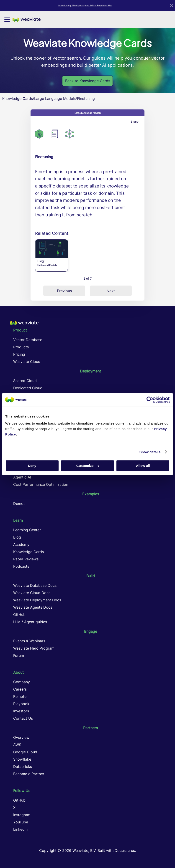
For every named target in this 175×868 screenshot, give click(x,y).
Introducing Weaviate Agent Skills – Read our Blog (85, 5)
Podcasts (21, 566)
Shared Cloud (25, 381)
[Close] (172, 6)
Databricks (23, 767)
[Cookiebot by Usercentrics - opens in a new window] (150, 400)
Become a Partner (29, 774)
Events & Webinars (29, 641)
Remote (20, 696)
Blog (17, 537)
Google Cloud (25, 752)
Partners (90, 728)
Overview (21, 737)
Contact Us (23, 718)
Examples (91, 494)
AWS (17, 745)
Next (111, 291)
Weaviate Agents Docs (33, 607)
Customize (88, 466)
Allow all (143, 466)
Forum (19, 655)
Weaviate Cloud (27, 362)
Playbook (21, 704)
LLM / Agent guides (30, 622)
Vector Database (28, 340)
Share (134, 122)
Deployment (90, 371)
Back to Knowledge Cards (88, 81)
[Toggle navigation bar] (7, 20)
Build (91, 576)
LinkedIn (20, 829)
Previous (64, 291)
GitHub (19, 615)
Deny (32, 466)
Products (21, 347)
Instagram (22, 815)
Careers (20, 689)
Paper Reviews (26, 559)
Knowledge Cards (18, 99)
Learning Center (27, 530)
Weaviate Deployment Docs (37, 600)
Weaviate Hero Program (34, 648)
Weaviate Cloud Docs (32, 593)
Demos (19, 504)
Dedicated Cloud (28, 388)
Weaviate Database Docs (35, 585)
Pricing (19, 354)
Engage (91, 631)
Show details (150, 452)
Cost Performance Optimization (41, 484)
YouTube (21, 822)
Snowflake (22, 759)
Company (22, 682)
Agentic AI (22, 477)
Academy (21, 544)
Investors (21, 711)
